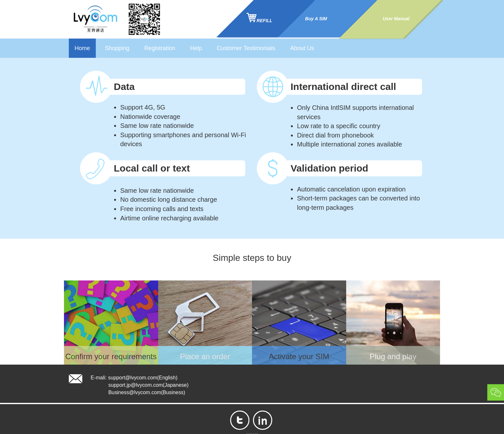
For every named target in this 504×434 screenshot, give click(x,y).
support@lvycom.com (133, 378)
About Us (302, 48)
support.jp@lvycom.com (136, 385)
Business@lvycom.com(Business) (147, 392)
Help (196, 48)
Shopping (117, 48)
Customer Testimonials (246, 48)
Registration (160, 48)
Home (82, 48)
